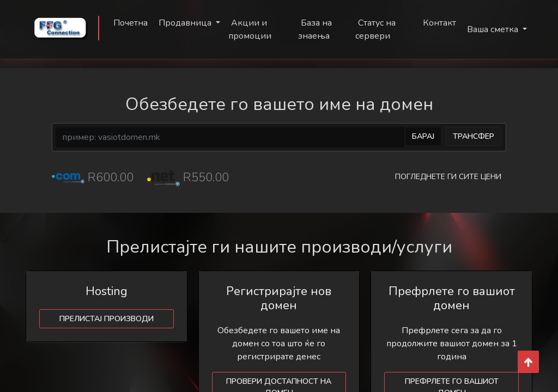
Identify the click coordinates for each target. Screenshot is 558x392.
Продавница (186, 23)
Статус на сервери (375, 29)
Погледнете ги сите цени (448, 177)
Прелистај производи (107, 319)
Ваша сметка (494, 29)
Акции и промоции (250, 29)
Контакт (439, 23)
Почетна (131, 23)
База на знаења (315, 29)
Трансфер (474, 136)
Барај (423, 136)
